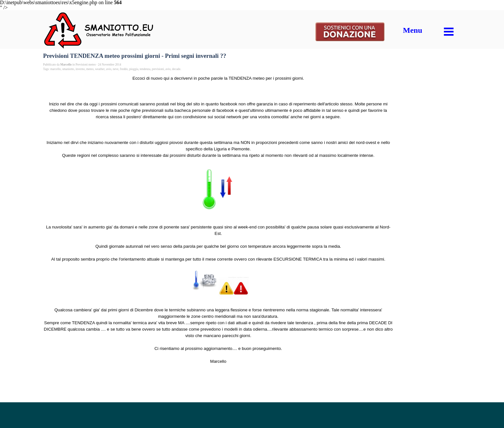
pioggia (134, 69)
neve (116, 69)
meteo (90, 69)
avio (109, 69)
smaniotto (68, 69)
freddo (124, 69)
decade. (176, 69)
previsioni (158, 69)
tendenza (145, 69)
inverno (80, 69)
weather (100, 69)
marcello (55, 69)
